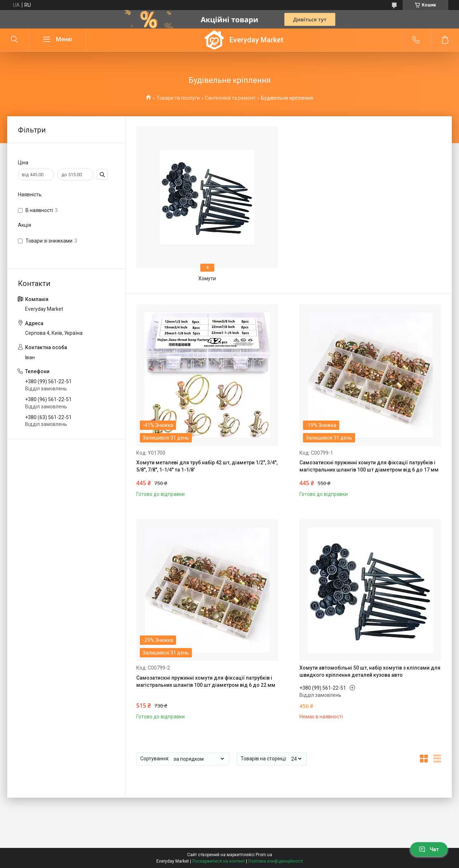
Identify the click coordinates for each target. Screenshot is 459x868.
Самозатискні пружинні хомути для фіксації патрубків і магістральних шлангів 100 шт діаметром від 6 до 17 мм (369, 466)
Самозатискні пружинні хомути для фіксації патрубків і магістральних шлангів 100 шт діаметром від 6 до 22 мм (206, 681)
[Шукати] (14, 40)
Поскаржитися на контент (219, 861)
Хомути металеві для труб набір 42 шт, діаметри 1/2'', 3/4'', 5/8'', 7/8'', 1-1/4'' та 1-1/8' (207, 466)
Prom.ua (264, 855)
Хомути (207, 278)
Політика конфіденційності (276, 861)
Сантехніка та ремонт (230, 98)
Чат (429, 849)
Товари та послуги (178, 98)
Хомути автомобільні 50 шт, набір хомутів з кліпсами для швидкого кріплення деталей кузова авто (370, 671)
